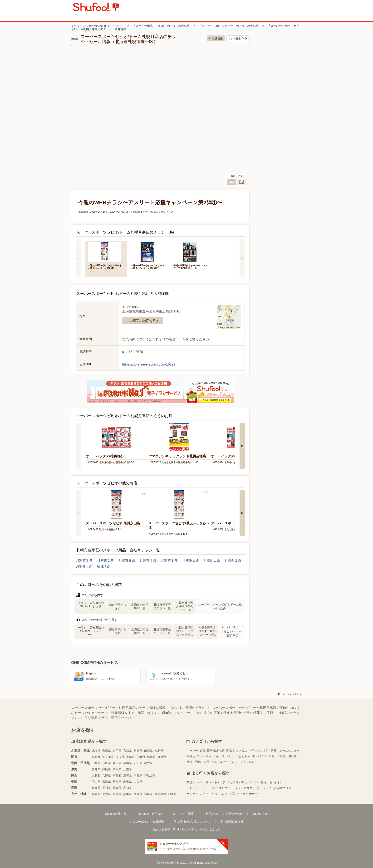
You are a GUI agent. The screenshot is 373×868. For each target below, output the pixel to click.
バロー (223, 794)
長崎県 (117, 794)
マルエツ (225, 788)
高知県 (128, 788)
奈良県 (138, 775)
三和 (232, 794)
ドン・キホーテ (216, 782)
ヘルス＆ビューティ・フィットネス (234, 762)
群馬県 (162, 757)
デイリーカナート (248, 794)
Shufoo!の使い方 (116, 814)
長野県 (107, 763)
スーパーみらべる (261, 782)
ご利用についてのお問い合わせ (223, 814)
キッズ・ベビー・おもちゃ (233, 756)
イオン (278, 782)
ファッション (206, 756)
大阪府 (96, 775)
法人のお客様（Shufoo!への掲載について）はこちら (186, 829)
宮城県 (128, 751)
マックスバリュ (237, 782)
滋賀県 (128, 775)
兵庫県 (107, 775)
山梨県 (96, 763)
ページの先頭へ (289, 694)
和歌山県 (150, 775)
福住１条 (104, 566)
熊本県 (128, 794)
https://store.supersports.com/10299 (149, 364)
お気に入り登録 (144, 493)
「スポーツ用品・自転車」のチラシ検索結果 (161, 26)
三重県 (128, 769)
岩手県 (117, 751)
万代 (214, 788)
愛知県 (96, 769)
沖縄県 (172, 794)
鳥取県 (117, 782)
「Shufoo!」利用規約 (150, 814)
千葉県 (130, 757)
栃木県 (151, 757)
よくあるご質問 (183, 814)
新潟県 (117, 763)
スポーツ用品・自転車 (283, 756)
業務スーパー (195, 782)
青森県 (107, 751)
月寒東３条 (84, 561)
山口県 (138, 782)
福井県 (148, 763)
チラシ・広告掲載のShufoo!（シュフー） (97, 26)
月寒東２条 (105, 561)
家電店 (191, 756)
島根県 (128, 782)
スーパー (192, 751)
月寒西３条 (84, 566)
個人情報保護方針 (232, 822)
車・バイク (259, 756)
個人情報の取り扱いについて (192, 822)
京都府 (117, 775)
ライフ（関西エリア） (246, 788)
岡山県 (96, 782)
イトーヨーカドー (198, 788)
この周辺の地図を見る (143, 321)
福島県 (159, 751)
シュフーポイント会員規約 (147, 822)
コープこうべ (208, 794)
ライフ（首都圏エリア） (278, 788)
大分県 (138, 794)
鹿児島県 (160, 794)
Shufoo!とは (260, 814)
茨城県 (141, 757)
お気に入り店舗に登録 (238, 38)
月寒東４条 (148, 561)
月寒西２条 (233, 561)
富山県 (128, 763)
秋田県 (138, 751)
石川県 (138, 763)
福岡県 (96, 794)
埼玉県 (120, 757)
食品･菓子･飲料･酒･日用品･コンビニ (223, 751)
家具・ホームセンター (285, 751)
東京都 (96, 757)
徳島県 (96, 788)
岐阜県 (117, 769)
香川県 (107, 788)
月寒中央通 (191, 561)
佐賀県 (107, 794)
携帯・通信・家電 (198, 762)
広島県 (107, 782)
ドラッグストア (259, 751)
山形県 (148, 751)
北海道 (96, 751)
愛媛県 (117, 788)
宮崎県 (148, 794)
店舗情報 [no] (216, 38)
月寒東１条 (169, 561)
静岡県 (107, 769)
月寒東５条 (127, 561)
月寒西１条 (212, 561)
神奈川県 (108, 757)
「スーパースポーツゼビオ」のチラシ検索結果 (229, 26)
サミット (192, 794)
